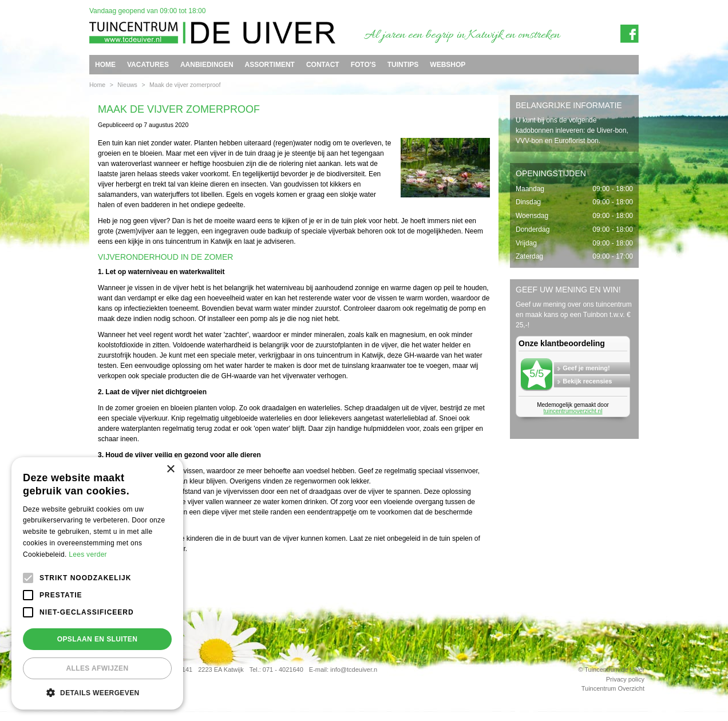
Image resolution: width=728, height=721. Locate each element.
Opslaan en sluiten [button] (98, 639)
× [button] (170, 470)
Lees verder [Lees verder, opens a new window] (88, 554)
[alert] (97, 583)
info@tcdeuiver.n (354, 669)
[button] (97, 692)
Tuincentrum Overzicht (613, 688)
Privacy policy (625, 679)
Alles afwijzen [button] (97, 668)
